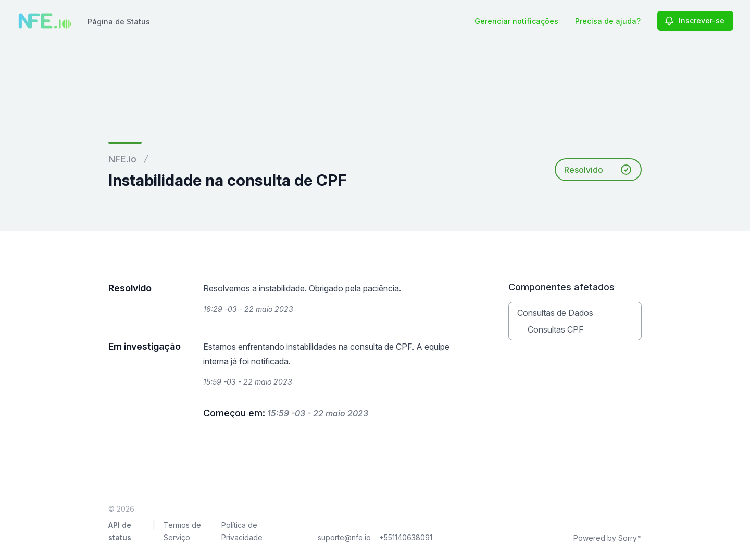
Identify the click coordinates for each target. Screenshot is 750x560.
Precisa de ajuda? (608, 21)
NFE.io (122, 159)
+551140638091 (406, 537)
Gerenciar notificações (516, 21)
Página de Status (119, 22)
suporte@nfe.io (344, 537)
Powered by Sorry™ (608, 538)
